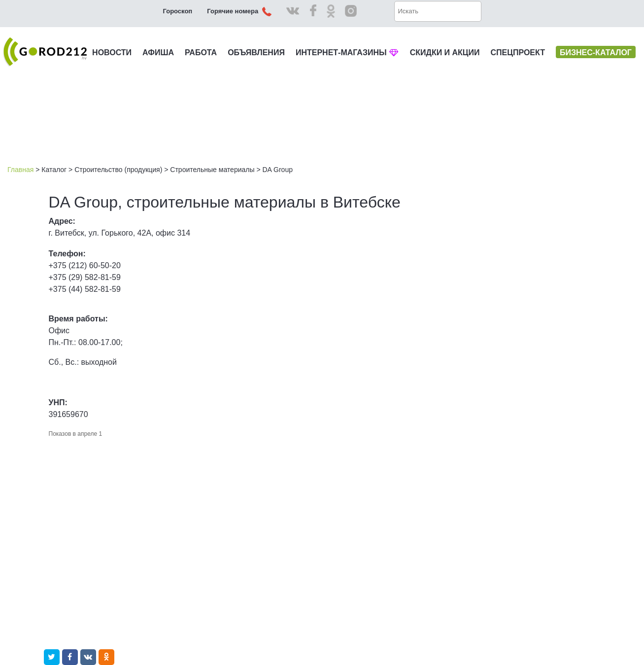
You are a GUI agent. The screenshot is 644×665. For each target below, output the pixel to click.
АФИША (158, 52)
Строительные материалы (212, 170)
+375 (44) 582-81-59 (85, 289)
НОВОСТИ (112, 52)
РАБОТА (201, 52)
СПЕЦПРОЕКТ (518, 52)
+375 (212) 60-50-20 (85, 265)
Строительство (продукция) (118, 170)
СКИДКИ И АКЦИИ (445, 52)
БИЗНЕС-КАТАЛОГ (596, 52)
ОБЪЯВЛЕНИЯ (256, 52)
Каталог (54, 170)
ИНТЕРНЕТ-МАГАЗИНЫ (347, 52)
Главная (20, 170)
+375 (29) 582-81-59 (85, 277)
